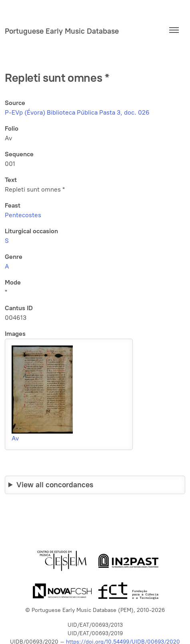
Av (15, 438)
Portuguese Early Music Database (62, 31)
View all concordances (55, 485)
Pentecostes (23, 215)
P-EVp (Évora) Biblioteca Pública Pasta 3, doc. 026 (77, 112)
